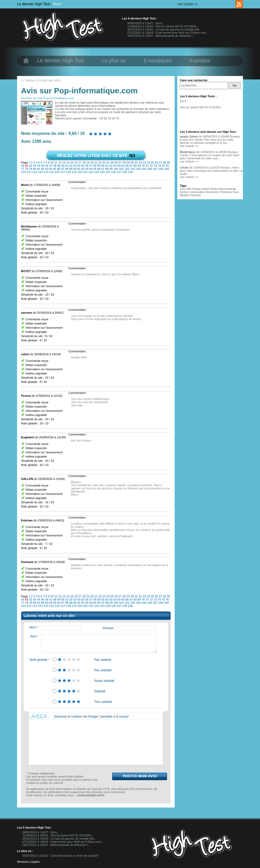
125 (108, 172)
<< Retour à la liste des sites (41, 80)
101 (122, 169)
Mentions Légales (28, 862)
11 (56, 163)
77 (23, 169)
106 (150, 169)
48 (55, 166)
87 (63, 169)
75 (163, 166)
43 (35, 166)
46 (47, 166)
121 (86, 172)
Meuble (184, 195)
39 (168, 163)
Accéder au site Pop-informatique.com (47, 98)
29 (129, 163)
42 (31, 166)
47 (51, 166)
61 (107, 166)
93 (87, 169)
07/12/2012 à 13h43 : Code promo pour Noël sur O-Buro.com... (168, 33)
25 (113, 163)
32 (141, 163)
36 (157, 163)
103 (133, 169)
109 (167, 169)
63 (115, 166)
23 (104, 163)
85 (55, 169)
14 (68, 163)
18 (84, 163)
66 (128, 166)
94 (91, 169)
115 (52, 172)
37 (161, 163)
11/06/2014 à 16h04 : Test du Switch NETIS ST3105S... (163, 26)
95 (95, 169)
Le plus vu (114, 60)
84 (51, 169)
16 (76, 163)
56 (87, 166)
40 (23, 166)
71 (147, 166)
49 (59, 166)
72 (152, 166)
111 (29, 172)
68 (135, 166)
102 (128, 169)
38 (165, 163)
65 (123, 166)
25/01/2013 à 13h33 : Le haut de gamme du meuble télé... (165, 29)
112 (35, 172)
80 (35, 169)
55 (83, 166)
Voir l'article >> (188, 4)
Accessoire (212, 192)
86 (59, 169)
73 (156, 166)
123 (97, 172)
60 (103, 166)
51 (67, 166)
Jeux (183, 189)
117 (63, 172)
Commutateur (198, 192)
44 (39, 166)
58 (95, 166)
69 (140, 166)
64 (119, 166)
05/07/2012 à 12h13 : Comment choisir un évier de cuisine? (60, 856)
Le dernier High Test (61, 60)
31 (137, 163)
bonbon (184, 192)
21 (97, 163)
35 (153, 163)
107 (156, 169)
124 (103, 172)
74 (160, 166)
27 (120, 163)
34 (149, 163)
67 (131, 166)
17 (80, 163)
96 (99, 169)
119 (74, 172)
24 (109, 163)
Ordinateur (226, 192)
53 (75, 166)
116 (58, 172)
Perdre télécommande (223, 189)
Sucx (57, 4)
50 (63, 166)
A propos (200, 60)
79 (31, 169)
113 (41, 172)
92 (83, 169)
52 (71, 166)
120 (80, 172)
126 (114, 172)
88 (67, 169)
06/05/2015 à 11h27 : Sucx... (146, 23)
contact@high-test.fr (90, 795)
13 (64, 163)
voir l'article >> (189, 146)
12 (60, 163)
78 (27, 169)
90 (75, 169)
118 (69, 172)
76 (167, 166)
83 (47, 169)
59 (99, 166)
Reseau (197, 189)
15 (72, 163)
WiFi (189, 189)
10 (52, 163)
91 (79, 169)
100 (116, 169)
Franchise (195, 195)
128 (125, 172)
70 (144, 166)
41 (27, 166)
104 (139, 169)
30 (132, 163)
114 (46, 172)
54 (79, 166)
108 (161, 169)
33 (145, 163)
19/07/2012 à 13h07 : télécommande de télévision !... (161, 36)
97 (103, 169)
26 (116, 163)
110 (24, 172)
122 (91, 172)
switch (206, 189)
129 (130, 172)
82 (43, 169)
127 (119, 172)
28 (125, 163)
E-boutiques (158, 60)
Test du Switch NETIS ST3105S (200, 107)
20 (92, 163)
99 (111, 169)
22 (100, 163)
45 (43, 166)
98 (107, 169)
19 (88, 163)
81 (39, 169)
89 (71, 169)
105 (144, 169)
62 (111, 166)
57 (91, 166)
